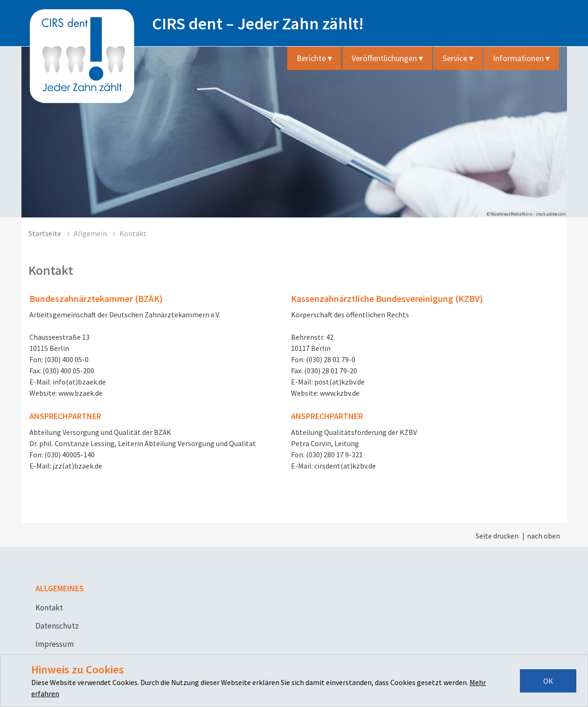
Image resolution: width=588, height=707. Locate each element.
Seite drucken (497, 536)
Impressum (55, 644)
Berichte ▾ (314, 58)
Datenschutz (57, 626)
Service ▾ (458, 58)
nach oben (543, 536)
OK (548, 681)
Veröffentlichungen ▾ (387, 58)
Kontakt (49, 608)
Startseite (45, 233)
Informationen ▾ (521, 58)
